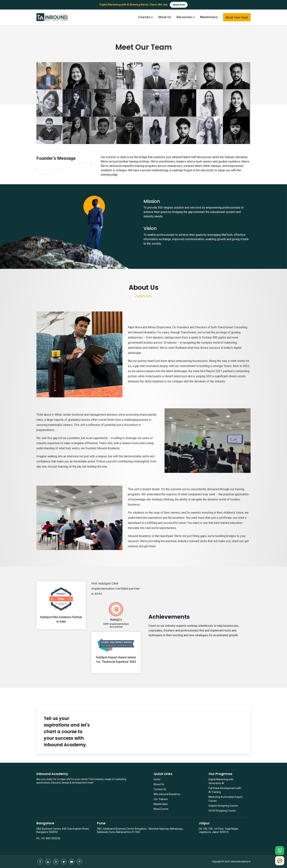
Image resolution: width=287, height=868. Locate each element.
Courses (144, 17)
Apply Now (179, 5)
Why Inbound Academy (167, 794)
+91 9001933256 (50, 838)
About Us (159, 784)
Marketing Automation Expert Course (226, 799)
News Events (161, 809)
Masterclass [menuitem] (209, 17)
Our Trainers (161, 799)
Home (157, 779)
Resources (184, 17)
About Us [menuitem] (165, 17)
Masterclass (161, 804)
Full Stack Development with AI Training (225, 790)
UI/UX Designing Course (222, 811)
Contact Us (160, 789)
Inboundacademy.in (241, 862)
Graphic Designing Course (223, 806)
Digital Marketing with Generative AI (221, 781)
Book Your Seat (237, 17)
